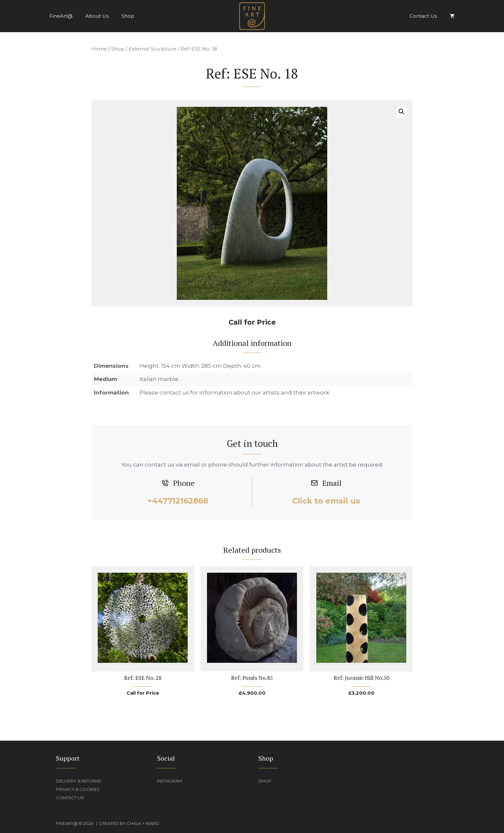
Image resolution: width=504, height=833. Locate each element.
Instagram (170, 781)
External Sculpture (153, 49)
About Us (97, 16)
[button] (401, 112)
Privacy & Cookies (78, 789)
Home (99, 49)
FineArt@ (61, 16)
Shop (128, 16)
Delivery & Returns (79, 781)
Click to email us (326, 501)
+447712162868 (178, 501)
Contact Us (423, 16)
